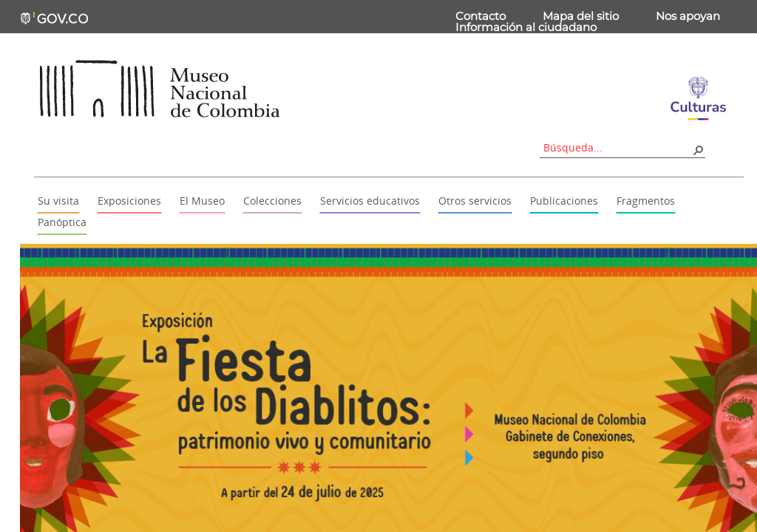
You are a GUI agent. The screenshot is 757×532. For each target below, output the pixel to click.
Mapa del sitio (581, 16)
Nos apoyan (688, 16)
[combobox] (617, 147)
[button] (698, 149)
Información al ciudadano (526, 27)
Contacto (481, 16)
